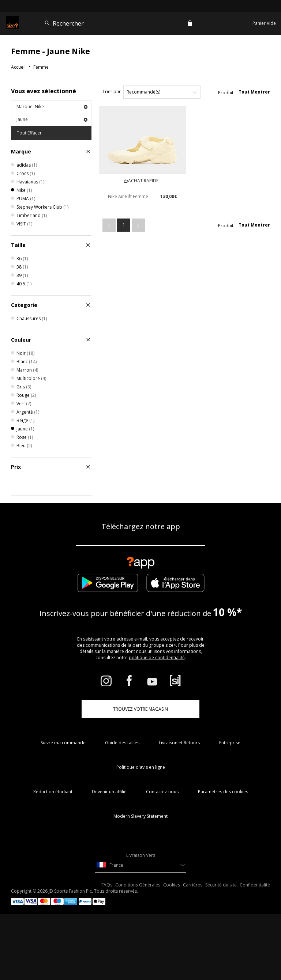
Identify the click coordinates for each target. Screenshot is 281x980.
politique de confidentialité (157, 658)
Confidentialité (255, 885)
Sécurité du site (221, 885)
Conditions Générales (138, 885)
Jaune (52, 119)
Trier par (112, 92)
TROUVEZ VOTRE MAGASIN (140, 709)
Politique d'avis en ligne (141, 767)
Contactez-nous (162, 792)
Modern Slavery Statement (140, 816)
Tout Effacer (29, 133)
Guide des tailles (122, 743)
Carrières (193, 885)
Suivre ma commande (63, 743)
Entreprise (230, 743)
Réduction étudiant (53, 792)
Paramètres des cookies (223, 792)
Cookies (172, 885)
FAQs (107, 885)
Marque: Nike (52, 107)
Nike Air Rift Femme (128, 196)
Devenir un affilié (109, 792)
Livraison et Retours (179, 743)
